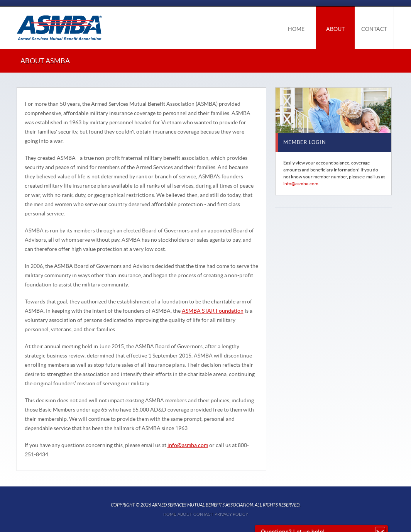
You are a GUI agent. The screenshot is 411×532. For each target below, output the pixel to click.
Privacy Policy (231, 514)
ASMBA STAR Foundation (213, 311)
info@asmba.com (188, 445)
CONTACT (374, 29)
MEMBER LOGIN (305, 142)
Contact (203, 514)
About (185, 514)
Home (170, 514)
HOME (296, 29)
